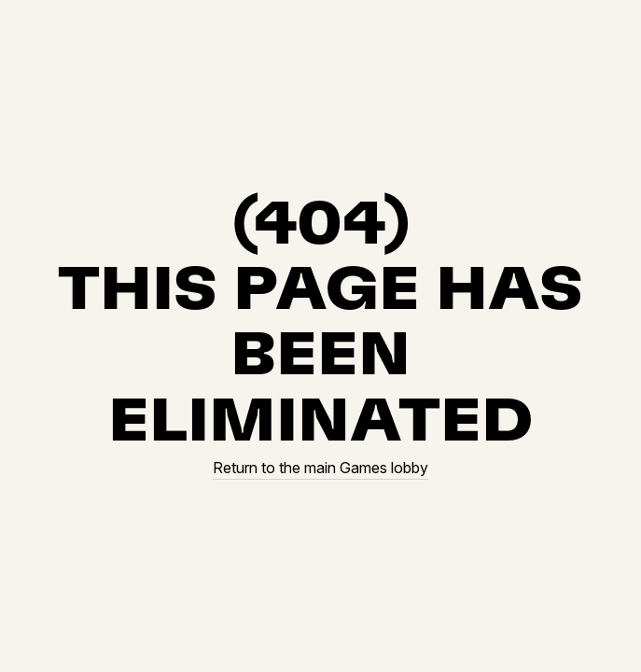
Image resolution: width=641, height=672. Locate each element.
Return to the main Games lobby (320, 468)
